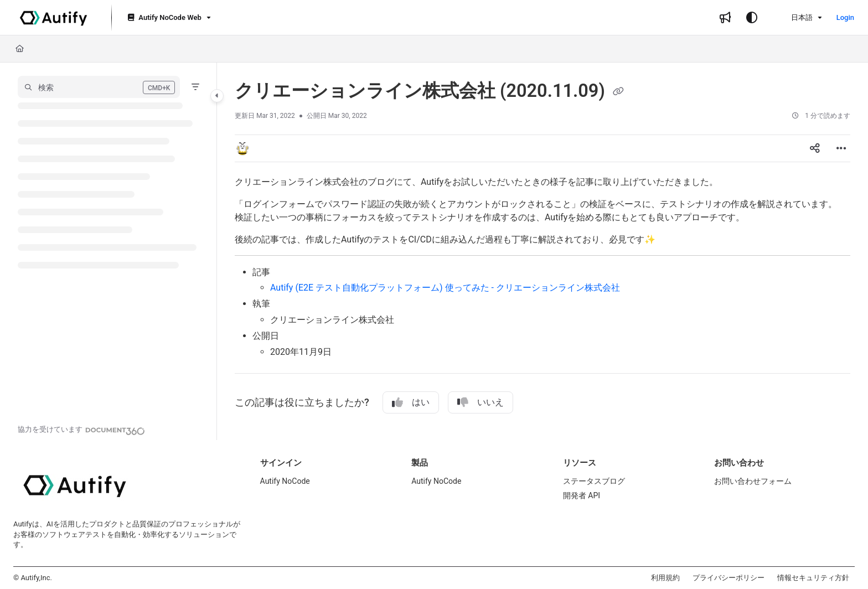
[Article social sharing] (815, 148)
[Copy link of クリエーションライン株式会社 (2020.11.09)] (618, 92)
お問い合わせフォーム (753, 481)
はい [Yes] (411, 402)
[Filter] (195, 87)
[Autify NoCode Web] (168, 18)
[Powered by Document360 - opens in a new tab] (81, 430)
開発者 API (582, 495)
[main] (542, 251)
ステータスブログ (594, 481)
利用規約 (665, 578)
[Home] (20, 49)
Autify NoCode (285, 481)
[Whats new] (725, 18)
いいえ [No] (480, 402)
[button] (99, 87)
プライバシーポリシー (728, 578)
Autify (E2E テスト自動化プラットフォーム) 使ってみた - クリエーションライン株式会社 (445, 288)
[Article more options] (841, 148)
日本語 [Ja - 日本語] (794, 17)
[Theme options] (752, 18)
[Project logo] (53, 18)
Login (845, 17)
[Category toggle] (217, 96)
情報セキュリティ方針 (813, 578)
